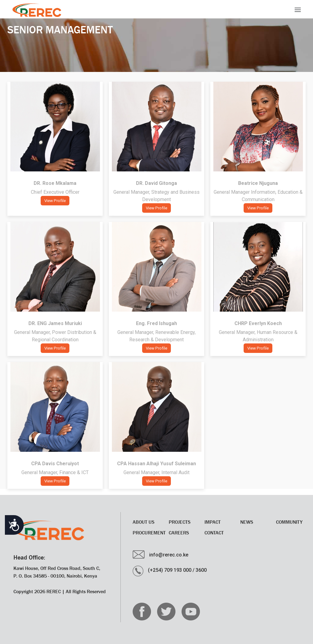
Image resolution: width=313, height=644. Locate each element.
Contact (214, 533)
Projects (180, 522)
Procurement (149, 533)
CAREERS (179, 533)
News (247, 522)
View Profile (55, 201)
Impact (213, 522)
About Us (144, 522)
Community (289, 522)
